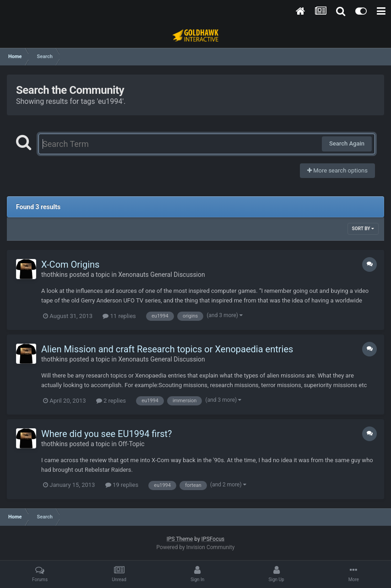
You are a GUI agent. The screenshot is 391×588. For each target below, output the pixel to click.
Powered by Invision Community (196, 547)
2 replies (111, 401)
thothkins (54, 275)
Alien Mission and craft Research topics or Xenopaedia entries (167, 349)
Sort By (363, 229)
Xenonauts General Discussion (162, 275)
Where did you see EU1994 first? (107, 434)
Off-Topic (131, 444)
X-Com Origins (70, 264)
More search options (337, 170)
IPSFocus (213, 539)
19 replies (122, 485)
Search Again (347, 143)
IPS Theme (180, 539)
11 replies (119, 316)
